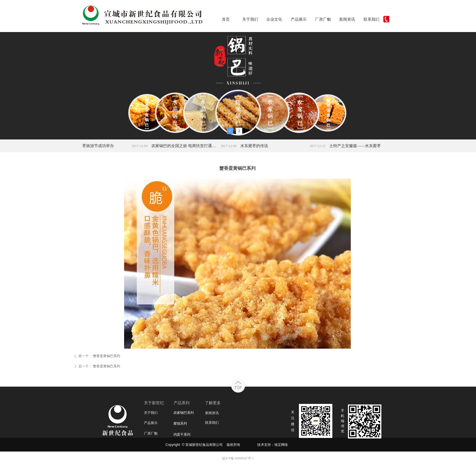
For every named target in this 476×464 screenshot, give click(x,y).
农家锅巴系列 (184, 413)
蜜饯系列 (180, 423)
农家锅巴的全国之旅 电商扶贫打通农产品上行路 (189, 146)
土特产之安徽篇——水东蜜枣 (359, 146)
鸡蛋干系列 (182, 435)
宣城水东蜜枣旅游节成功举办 (93, 146)
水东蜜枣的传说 (258, 146)
